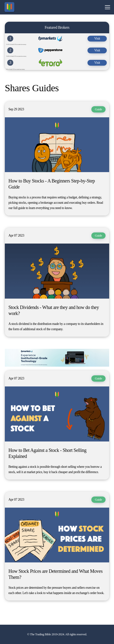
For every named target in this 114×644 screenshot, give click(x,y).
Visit (97, 38)
